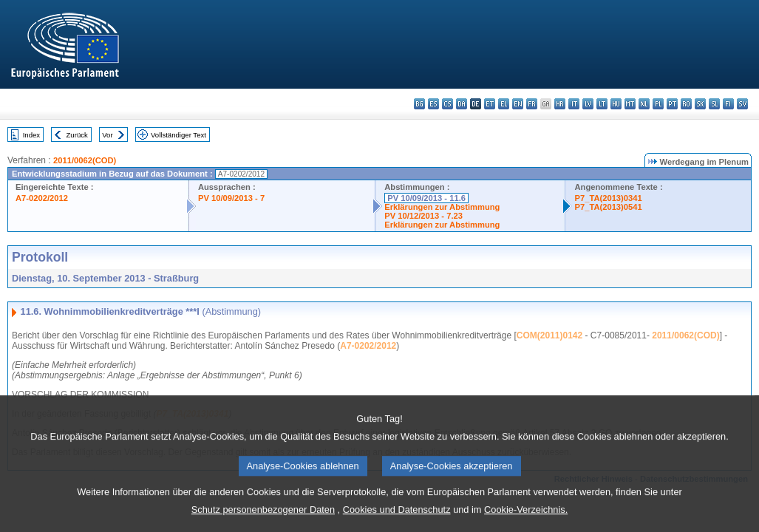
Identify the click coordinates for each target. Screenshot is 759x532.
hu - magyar (616, 104)
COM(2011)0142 (549, 335)
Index (31, 135)
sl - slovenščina (714, 104)
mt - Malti (630, 104)
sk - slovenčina (700, 104)
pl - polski (658, 104)
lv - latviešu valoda (588, 104)
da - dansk (462, 104)
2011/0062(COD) (85, 160)
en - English (518, 104)
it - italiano (574, 104)
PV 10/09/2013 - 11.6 (426, 198)
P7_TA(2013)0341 (608, 198)
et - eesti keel (490, 104)
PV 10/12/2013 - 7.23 (423, 216)
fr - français (532, 104)
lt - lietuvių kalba (602, 104)
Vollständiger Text (178, 135)
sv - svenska (742, 104)
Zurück (77, 135)
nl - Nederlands (644, 104)
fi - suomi (728, 104)
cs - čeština (447, 104)
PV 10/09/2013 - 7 (231, 198)
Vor (107, 135)
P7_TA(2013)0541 (608, 207)
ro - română (686, 104)
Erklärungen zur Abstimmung (442, 207)
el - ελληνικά (504, 104)
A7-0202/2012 (42, 198)
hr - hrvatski (560, 104)
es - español (433, 104)
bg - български (419, 104)
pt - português (672, 104)
